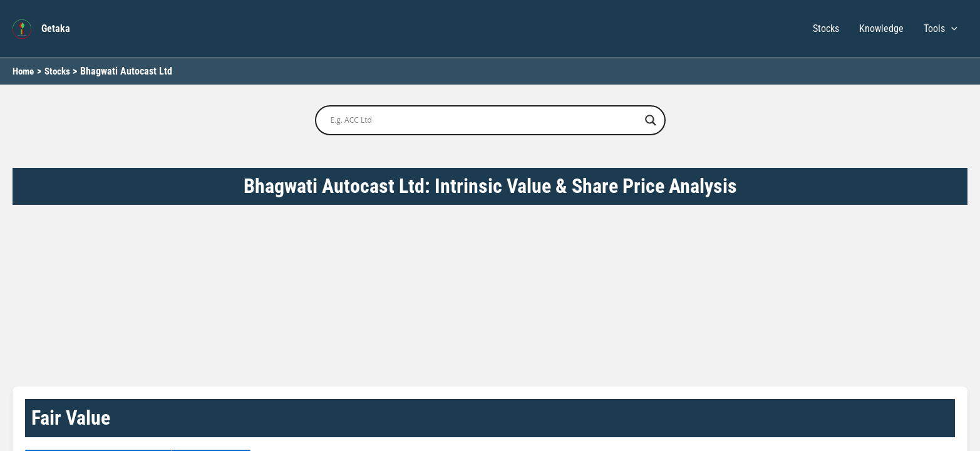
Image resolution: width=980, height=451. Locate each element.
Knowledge (881, 29)
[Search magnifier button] (651, 120)
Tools (941, 29)
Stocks (826, 29)
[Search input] (485, 120)
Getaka (56, 29)
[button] (951, 29)
